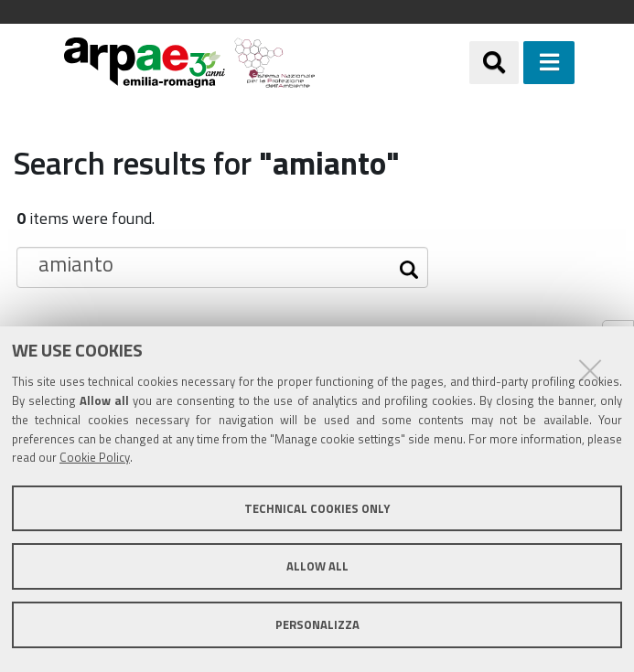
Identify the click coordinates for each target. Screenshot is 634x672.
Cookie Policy (95, 457)
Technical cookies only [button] (317, 508)
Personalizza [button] (317, 624)
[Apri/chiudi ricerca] (494, 62)
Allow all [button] (317, 566)
